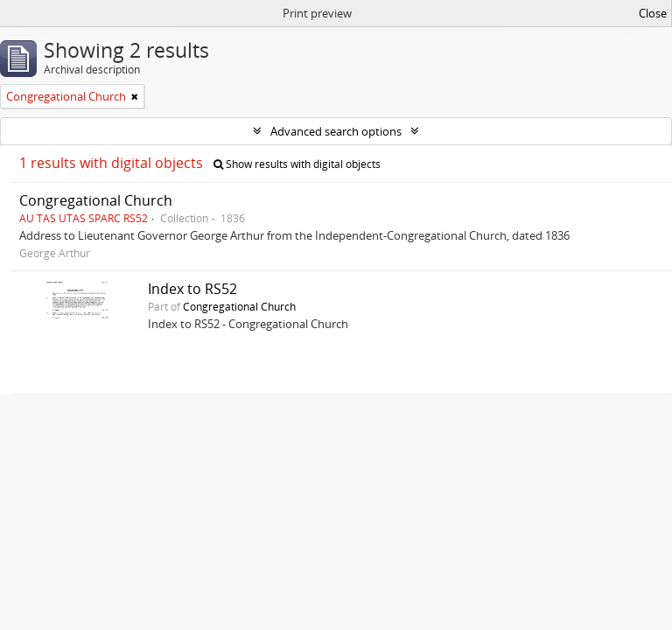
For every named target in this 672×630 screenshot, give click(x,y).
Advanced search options (336, 131)
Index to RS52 (192, 289)
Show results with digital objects (297, 164)
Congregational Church (96, 200)
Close (653, 13)
